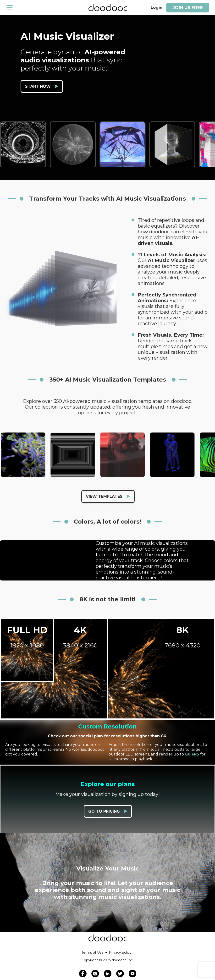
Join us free (188, 8)
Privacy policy (120, 953)
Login (157, 8)
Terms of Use (94, 953)
